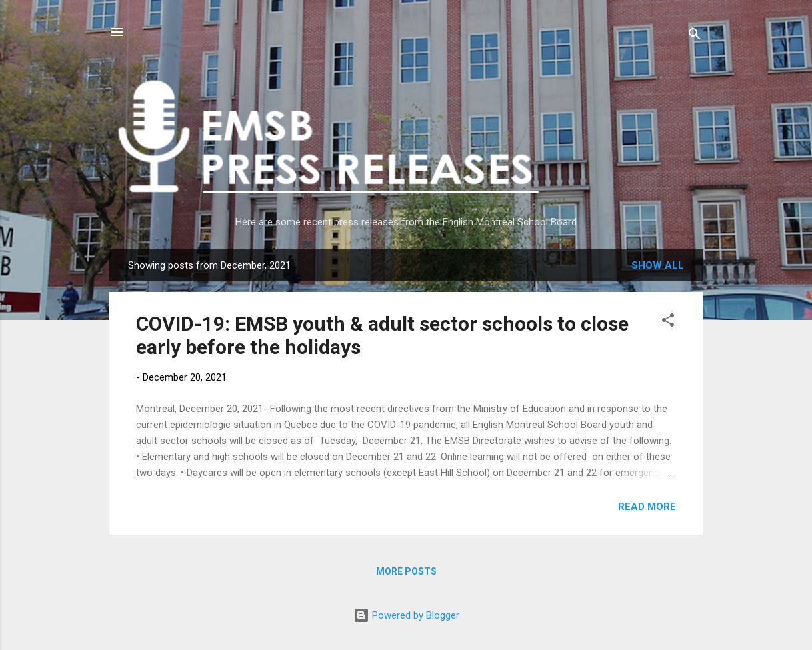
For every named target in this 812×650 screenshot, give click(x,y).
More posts (406, 571)
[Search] (695, 36)
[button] (668, 322)
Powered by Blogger (406, 615)
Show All (658, 265)
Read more (647, 507)
